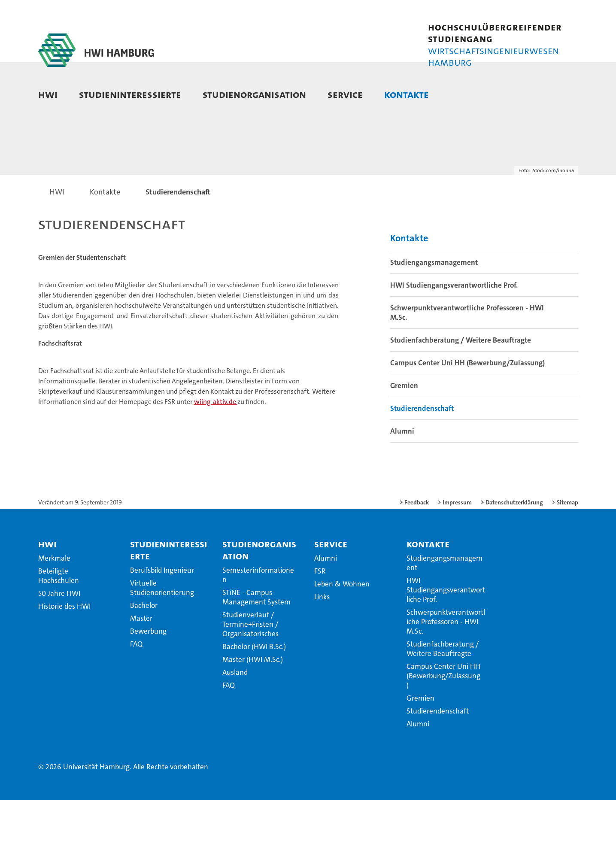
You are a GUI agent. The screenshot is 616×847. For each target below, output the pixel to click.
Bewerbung (148, 678)
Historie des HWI (64, 653)
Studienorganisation (254, 94)
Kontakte (407, 94)
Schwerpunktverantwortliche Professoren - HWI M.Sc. (467, 359)
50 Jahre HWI (59, 640)
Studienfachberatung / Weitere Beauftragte (461, 387)
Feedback (417, 549)
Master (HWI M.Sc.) (253, 706)
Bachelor (144, 652)
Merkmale (54, 605)
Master (141, 665)
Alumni (402, 478)
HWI (48, 94)
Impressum (457, 549)
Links (322, 644)
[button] (563, 95)
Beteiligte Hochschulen (59, 622)
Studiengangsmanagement (434, 309)
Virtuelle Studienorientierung (162, 634)
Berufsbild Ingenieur (162, 617)
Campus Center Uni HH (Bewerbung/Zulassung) (467, 410)
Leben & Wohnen (342, 631)
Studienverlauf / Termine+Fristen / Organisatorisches (250, 671)
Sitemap (567, 549)
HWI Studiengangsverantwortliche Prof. (454, 332)
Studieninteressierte (130, 94)
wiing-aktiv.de (216, 448)
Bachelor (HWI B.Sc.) (254, 693)
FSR (320, 618)
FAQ (136, 691)
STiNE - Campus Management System (256, 644)
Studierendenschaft (422, 455)
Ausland (235, 719)
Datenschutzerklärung (514, 549)
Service (345, 94)
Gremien (404, 432)
